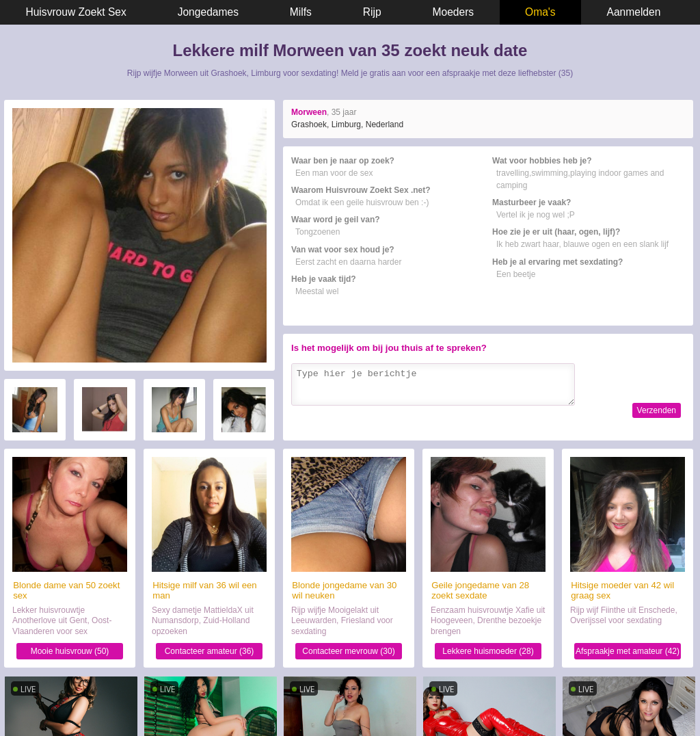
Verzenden (657, 410)
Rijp (372, 12)
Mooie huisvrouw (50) (70, 651)
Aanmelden (634, 12)
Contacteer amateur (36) (210, 651)
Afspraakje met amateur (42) (628, 651)
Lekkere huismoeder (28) (488, 651)
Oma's (540, 12)
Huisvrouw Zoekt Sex (76, 12)
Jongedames (208, 12)
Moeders (454, 12)
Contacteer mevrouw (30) (348, 651)
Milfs (301, 12)
